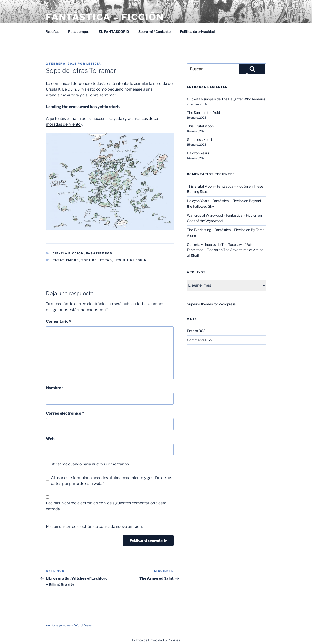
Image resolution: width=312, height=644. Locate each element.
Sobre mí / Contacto (155, 32)
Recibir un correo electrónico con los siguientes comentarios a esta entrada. (106, 506)
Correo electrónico (65, 413)
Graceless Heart (200, 139)
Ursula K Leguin (131, 260)
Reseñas (52, 32)
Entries (196, 331)
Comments (200, 340)
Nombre (55, 388)
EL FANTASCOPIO (114, 32)
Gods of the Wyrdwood (205, 221)
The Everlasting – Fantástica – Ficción (216, 230)
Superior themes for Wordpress (211, 304)
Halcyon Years (198, 153)
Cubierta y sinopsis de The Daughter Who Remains (226, 99)
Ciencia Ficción (68, 253)
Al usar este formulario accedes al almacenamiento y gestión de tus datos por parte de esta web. (112, 481)
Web (50, 439)
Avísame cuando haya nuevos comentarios (90, 464)
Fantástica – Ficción (105, 17)
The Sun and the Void (203, 112)
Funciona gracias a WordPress (68, 625)
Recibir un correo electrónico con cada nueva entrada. (94, 526)
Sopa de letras (97, 260)
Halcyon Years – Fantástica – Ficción (215, 201)
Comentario (58, 321)
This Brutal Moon (200, 126)
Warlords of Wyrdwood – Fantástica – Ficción (222, 215)
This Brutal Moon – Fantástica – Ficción (217, 186)
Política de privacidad (197, 32)
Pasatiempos (79, 32)
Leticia (94, 64)
